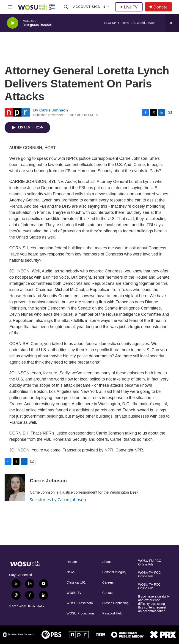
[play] (13, 23)
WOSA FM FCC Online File (150, 575)
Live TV (129, 7)
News (70, 572)
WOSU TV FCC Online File (149, 586)
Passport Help (113, 613)
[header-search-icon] (66, 7)
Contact (108, 593)
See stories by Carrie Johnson (58, 500)
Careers (108, 583)
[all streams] (172, 23)
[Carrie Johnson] (15, 488)
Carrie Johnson (54, 110)
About (107, 562)
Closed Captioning (116, 603)
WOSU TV (74, 593)
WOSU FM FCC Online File (150, 563)
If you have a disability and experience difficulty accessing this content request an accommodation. (154, 604)
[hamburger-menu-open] (10, 7)
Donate (160, 7)
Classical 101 (76, 583)
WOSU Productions (80, 613)
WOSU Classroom (80, 603)
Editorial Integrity (114, 572)
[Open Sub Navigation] (109, 7)
